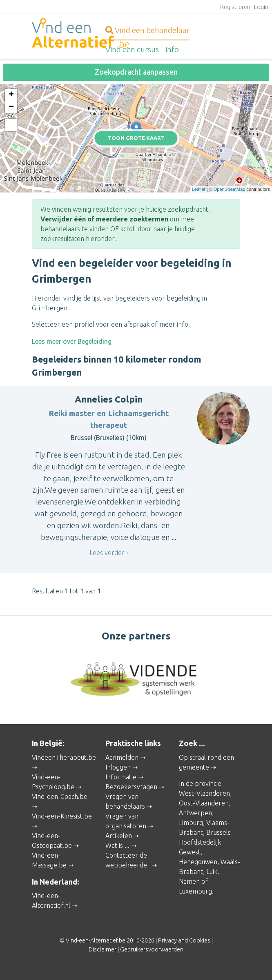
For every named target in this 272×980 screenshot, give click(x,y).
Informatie (121, 777)
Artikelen (119, 836)
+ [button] (11, 95)
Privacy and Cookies (184, 940)
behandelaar (147, 30)
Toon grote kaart (136, 138)
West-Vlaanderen (204, 793)
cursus (132, 49)
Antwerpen (195, 813)
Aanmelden (122, 757)
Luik (212, 872)
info (172, 49)
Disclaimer (103, 949)
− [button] (11, 107)
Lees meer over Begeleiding (72, 341)
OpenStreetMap (230, 189)
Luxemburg (195, 891)
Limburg (191, 823)
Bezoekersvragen (131, 787)
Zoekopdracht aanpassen (136, 72)
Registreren (235, 7)
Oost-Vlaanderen (204, 803)
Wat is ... (117, 845)
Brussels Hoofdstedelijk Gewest (205, 842)
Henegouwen (198, 862)
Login (261, 7)
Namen (189, 881)
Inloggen (118, 767)
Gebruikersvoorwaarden (152, 949)
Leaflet (199, 189)
